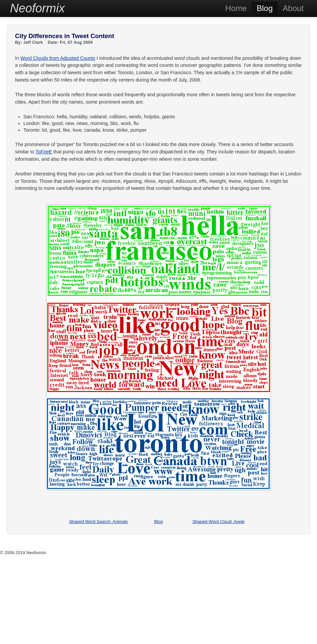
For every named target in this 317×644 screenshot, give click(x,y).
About (293, 8)
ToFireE (44, 152)
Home (236, 8)
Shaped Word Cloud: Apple (219, 522)
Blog (265, 8)
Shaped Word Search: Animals (98, 522)
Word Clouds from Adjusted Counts (58, 58)
